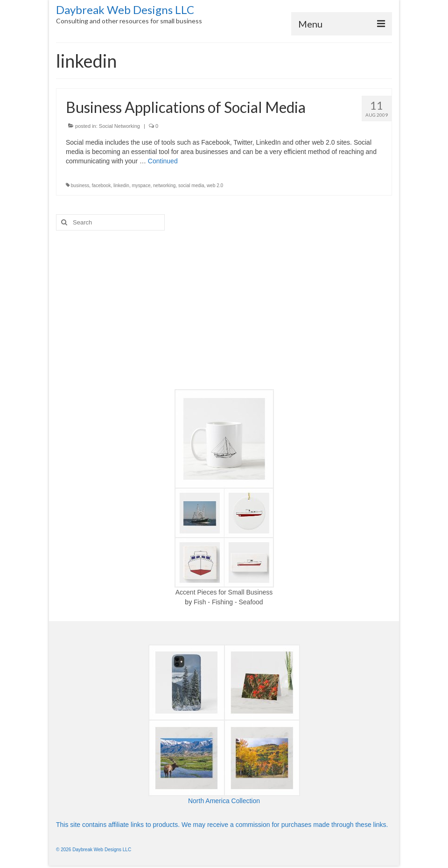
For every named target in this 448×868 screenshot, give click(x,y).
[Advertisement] (224, 310)
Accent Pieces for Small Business (224, 592)
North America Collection (224, 801)
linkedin (121, 185)
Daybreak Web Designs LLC (125, 10)
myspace (141, 185)
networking (164, 185)
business (80, 185)
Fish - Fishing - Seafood (228, 602)
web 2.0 (215, 185)
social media (191, 185)
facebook (101, 185)
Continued (163, 161)
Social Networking (119, 126)
